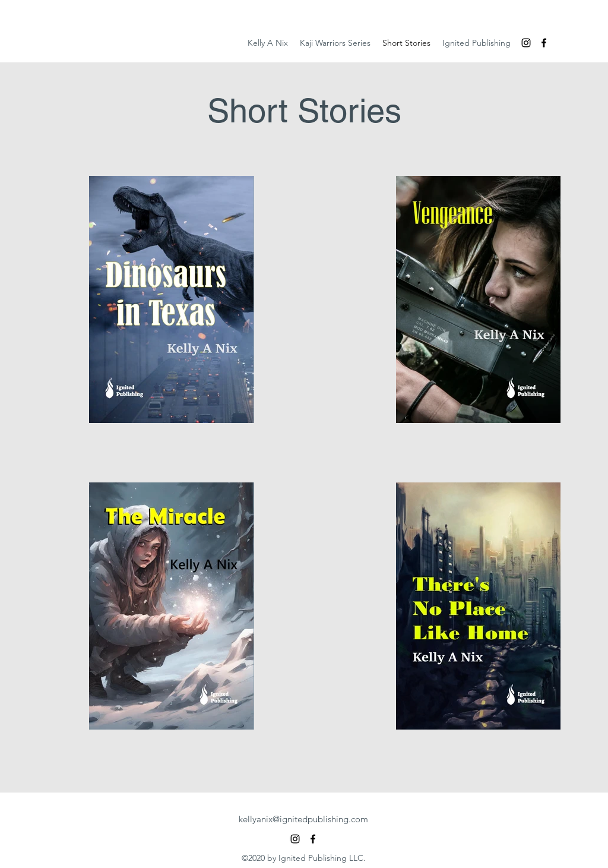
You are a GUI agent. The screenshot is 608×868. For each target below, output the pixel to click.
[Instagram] (526, 43)
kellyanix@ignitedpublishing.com (303, 819)
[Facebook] (544, 43)
